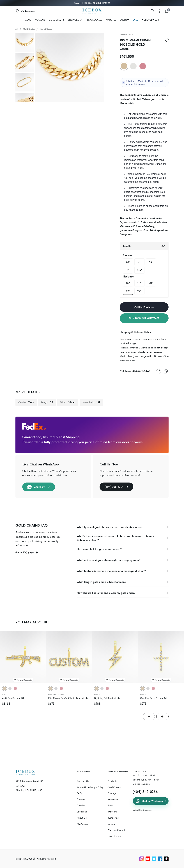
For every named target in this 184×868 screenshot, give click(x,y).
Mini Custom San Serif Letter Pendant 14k (68, 698)
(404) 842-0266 (145, 792)
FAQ (79, 793)
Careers (81, 799)
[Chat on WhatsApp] (169, 864)
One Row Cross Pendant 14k (154, 698)
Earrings (112, 793)
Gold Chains (57, 20)
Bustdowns (113, 818)
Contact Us (83, 781)
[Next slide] (162, 717)
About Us (82, 818)
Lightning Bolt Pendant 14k (107, 698)
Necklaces (113, 799)
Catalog (81, 805)
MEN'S (28, 20)
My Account (83, 824)
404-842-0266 (86, 3)
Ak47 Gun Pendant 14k (13, 698)
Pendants (112, 781)
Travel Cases (95, 20)
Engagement (76, 20)
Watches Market (116, 830)
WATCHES (111, 20)
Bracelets (112, 812)
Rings (110, 805)
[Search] (152, 11)
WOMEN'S (40, 20)
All (17, 29)
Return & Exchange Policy (90, 787)
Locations (82, 812)
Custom (124, 20)
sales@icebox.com (142, 810)
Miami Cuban (46, 29)
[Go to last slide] (149, 717)
